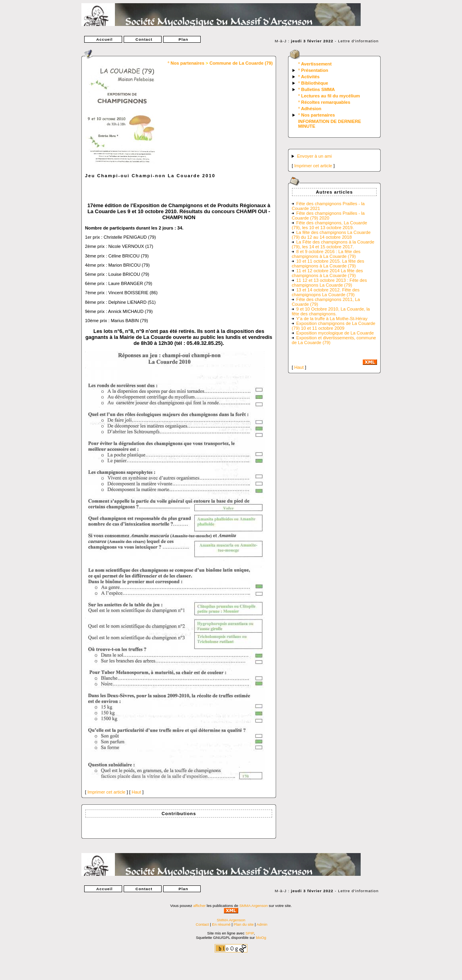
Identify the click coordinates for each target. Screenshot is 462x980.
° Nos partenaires (186, 63)
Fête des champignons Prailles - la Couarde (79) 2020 (328, 216)
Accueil (103, 39)
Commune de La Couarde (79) (241, 63)
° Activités (309, 77)
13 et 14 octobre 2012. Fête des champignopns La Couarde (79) (326, 292)
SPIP (250, 933)
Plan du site (244, 924)
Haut (136, 792)
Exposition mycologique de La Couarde (335, 333)
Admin (262, 924)
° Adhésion (310, 109)
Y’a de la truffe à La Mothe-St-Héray (332, 319)
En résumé (221, 924)
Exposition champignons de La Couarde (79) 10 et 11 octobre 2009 (334, 326)
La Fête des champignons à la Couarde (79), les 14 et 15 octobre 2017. (333, 244)
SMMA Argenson (254, 906)
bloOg (261, 937)
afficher (199, 906)
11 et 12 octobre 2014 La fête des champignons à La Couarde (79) (327, 273)
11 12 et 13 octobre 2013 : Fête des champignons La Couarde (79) (329, 283)
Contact (142, 39)
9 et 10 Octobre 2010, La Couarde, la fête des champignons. (331, 311)
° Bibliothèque (313, 83)
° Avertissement (315, 64)
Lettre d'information (358, 41)
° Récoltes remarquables (324, 102)
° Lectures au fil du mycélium (329, 96)
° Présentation (313, 70)
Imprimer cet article (106, 792)
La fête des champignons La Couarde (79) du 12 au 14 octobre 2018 (331, 235)
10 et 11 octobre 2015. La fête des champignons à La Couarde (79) (328, 263)
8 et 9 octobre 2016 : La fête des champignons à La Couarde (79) (326, 254)
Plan (182, 39)
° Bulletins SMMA (316, 89)
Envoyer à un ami (314, 156)
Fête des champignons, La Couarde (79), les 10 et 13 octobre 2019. (329, 225)
